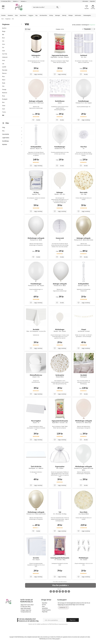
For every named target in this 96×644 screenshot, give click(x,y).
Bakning (64, 15)
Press (43, 606)
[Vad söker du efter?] (46, 7)
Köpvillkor (45, 603)
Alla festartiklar (43, 15)
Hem (3, 19)
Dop (36, 15)
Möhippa (71, 15)
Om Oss (44, 605)
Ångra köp (45, 612)
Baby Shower (23, 15)
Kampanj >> (24, 1)
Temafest (3, 15)
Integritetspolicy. (63, 624)
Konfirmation (78, 15)
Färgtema (31, 15)
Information (85, 1)
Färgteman (92, 25)
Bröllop (51, 15)
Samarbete (45, 608)
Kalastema (10, 15)
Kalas (16, 15)
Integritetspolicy (46, 610)
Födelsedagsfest (87, 15)
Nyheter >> (16, 1)
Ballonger (58, 15)
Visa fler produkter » (60, 585)
